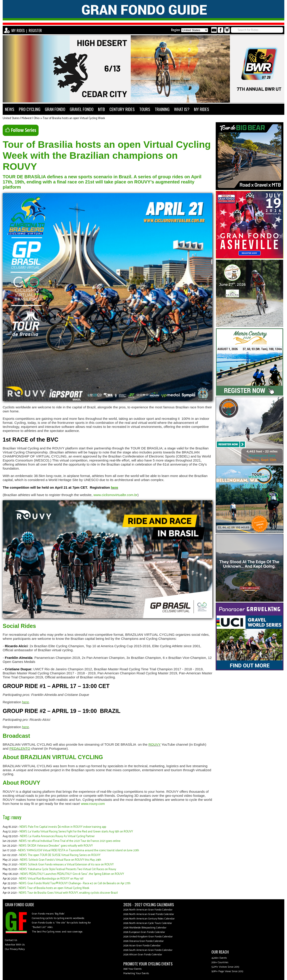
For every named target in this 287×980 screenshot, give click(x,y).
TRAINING (162, 109)
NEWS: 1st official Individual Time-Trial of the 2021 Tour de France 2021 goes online (70, 841)
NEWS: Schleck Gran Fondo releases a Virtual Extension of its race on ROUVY (67, 865)
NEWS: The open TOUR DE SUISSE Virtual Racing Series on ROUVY (60, 855)
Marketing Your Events (136, 973)
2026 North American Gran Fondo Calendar (148, 910)
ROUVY (154, 744)
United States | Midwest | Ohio (21, 118)
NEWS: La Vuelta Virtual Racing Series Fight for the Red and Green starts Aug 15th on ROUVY (76, 832)
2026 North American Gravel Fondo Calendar (149, 914)
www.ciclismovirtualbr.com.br (115, 495)
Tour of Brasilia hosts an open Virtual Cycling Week (74, 118)
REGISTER (35, 30)
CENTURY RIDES (122, 109)
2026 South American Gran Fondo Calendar (148, 950)
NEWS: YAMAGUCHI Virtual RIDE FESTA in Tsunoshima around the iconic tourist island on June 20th (79, 850)
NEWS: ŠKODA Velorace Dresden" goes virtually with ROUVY (56, 846)
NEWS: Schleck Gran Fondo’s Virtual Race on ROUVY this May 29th (61, 860)
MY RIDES (18, 30)
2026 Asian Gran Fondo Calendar (142, 946)
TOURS (145, 109)
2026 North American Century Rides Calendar (149, 919)
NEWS (10, 109)
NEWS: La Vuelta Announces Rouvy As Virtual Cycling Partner (57, 836)
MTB (101, 109)
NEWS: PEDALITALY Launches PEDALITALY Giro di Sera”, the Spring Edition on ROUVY (72, 874)
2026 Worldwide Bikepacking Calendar (145, 928)
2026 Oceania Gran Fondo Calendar (143, 941)
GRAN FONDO (55, 109)
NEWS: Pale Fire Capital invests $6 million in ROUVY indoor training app (63, 827)
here (114, 487)
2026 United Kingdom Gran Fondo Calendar (148, 937)
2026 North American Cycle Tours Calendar (148, 923)
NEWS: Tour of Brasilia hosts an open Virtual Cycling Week (54, 888)
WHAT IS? (182, 109)
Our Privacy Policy (15, 949)
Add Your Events (133, 969)
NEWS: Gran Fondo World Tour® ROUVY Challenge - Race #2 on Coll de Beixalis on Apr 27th (75, 883)
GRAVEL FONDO (82, 109)
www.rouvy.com (93, 804)
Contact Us (11, 940)
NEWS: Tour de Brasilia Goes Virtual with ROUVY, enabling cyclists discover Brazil (68, 893)
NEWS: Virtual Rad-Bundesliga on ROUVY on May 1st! (51, 879)
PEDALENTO (20, 748)
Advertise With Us (15, 945)
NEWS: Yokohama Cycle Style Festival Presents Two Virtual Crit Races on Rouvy (68, 869)
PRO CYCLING (30, 109)
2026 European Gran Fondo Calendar (144, 932)
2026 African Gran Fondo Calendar (143, 955)
